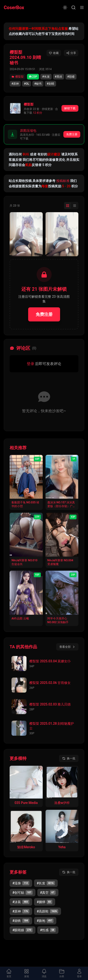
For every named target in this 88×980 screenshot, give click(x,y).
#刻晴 (50, 84)
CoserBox (14, 8)
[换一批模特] (69, 758)
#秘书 (38, 84)
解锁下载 (70, 108)
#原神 (15, 84)
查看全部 (67, 647)
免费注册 (72, 134)
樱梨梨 (18, 77)
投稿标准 (63, 181)
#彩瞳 (71, 77)
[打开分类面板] (62, 973)
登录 (31, 364)
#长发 (46, 77)
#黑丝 (59, 77)
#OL (27, 84)
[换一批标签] (69, 872)
